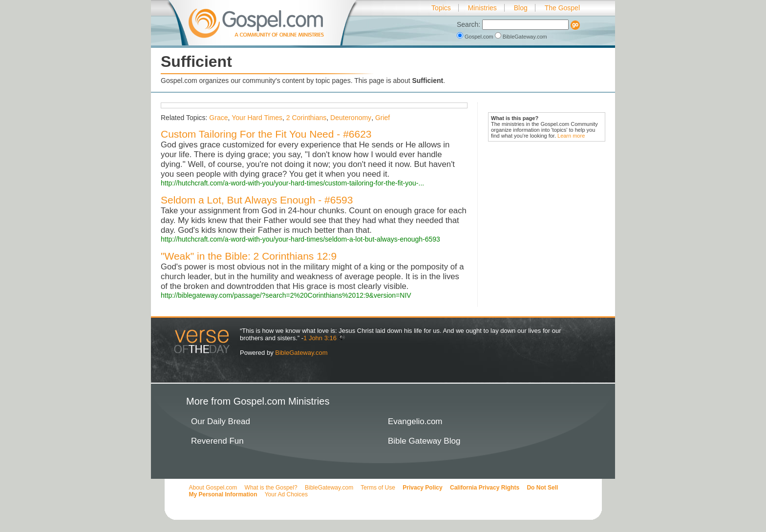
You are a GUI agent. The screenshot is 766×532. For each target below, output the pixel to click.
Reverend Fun (217, 441)
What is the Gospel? (271, 488)
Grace (218, 118)
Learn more (571, 136)
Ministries (482, 8)
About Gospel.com (213, 488)
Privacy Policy (422, 488)
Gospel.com (476, 37)
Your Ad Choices (286, 494)
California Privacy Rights (485, 488)
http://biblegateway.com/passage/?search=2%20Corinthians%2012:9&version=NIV (286, 295)
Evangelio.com (415, 421)
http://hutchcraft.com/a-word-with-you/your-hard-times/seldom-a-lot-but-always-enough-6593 (300, 239)
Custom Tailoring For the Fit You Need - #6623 (266, 134)
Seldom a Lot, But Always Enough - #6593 (257, 200)
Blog (521, 8)
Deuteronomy (351, 118)
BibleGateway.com (521, 37)
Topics (441, 8)
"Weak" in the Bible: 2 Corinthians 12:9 (249, 256)
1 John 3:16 (320, 338)
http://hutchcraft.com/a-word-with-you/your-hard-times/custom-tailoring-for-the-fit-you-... (292, 183)
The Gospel (562, 8)
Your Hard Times (257, 118)
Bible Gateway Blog (424, 441)
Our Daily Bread (221, 421)
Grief (383, 118)
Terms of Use (378, 488)
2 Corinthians (307, 118)
